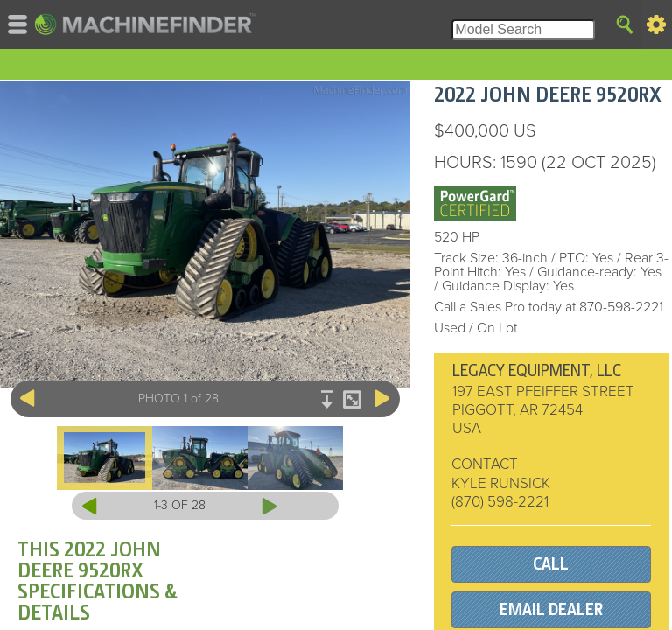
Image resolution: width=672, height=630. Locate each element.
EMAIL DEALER (551, 609)
